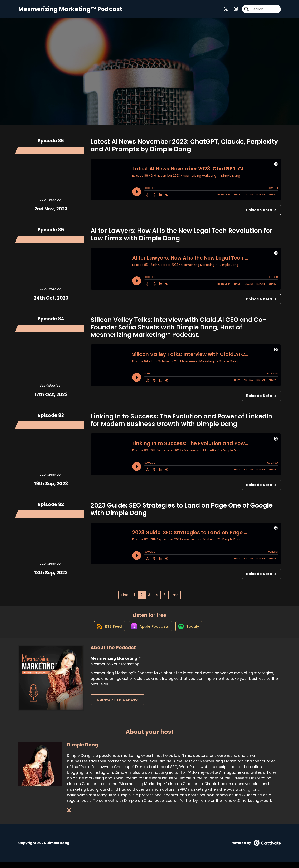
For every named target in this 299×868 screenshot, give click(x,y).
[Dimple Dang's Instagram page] (69, 816)
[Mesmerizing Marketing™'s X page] (226, 10)
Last (175, 597)
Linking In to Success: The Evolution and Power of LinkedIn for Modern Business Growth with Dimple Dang (181, 423)
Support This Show (117, 706)
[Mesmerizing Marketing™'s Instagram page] (233, 10)
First (125, 597)
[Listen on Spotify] (190, 632)
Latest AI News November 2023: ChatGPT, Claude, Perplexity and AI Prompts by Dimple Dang (184, 148)
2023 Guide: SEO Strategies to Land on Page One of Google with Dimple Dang (182, 512)
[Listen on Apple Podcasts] (150, 632)
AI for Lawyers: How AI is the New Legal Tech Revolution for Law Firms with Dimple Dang (181, 237)
